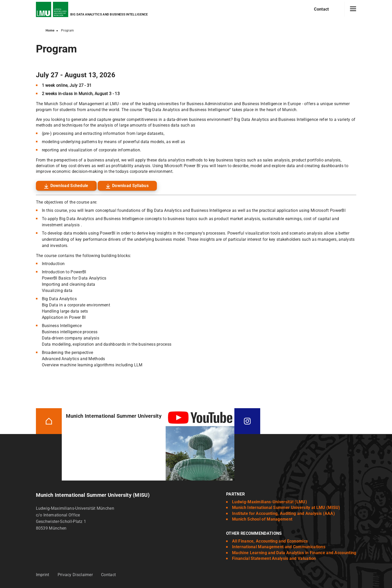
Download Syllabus (130, 186)
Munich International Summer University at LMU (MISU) (286, 508)
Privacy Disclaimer (75, 575)
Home (50, 30)
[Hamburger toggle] (353, 9)
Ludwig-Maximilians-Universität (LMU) (270, 502)
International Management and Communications (279, 547)
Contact (321, 9)
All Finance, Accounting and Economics (270, 541)
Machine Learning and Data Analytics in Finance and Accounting (294, 553)
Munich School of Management (262, 519)
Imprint (43, 575)
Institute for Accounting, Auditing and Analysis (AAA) (283, 513)
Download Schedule (69, 186)
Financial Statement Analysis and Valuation (274, 558)
